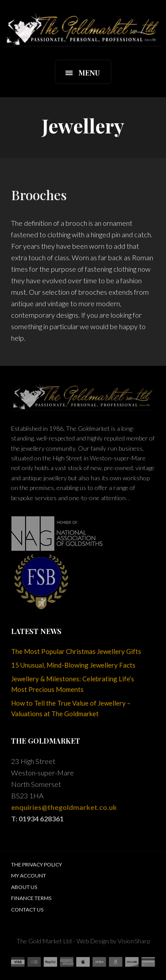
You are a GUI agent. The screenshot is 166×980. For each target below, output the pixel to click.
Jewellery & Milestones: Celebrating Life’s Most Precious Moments (73, 684)
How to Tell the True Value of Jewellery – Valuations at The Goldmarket (71, 708)
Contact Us (27, 910)
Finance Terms (31, 898)
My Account (29, 876)
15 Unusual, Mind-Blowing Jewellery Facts (73, 665)
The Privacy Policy (37, 864)
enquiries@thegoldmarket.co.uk (64, 807)
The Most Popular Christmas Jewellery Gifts (76, 651)
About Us (24, 887)
